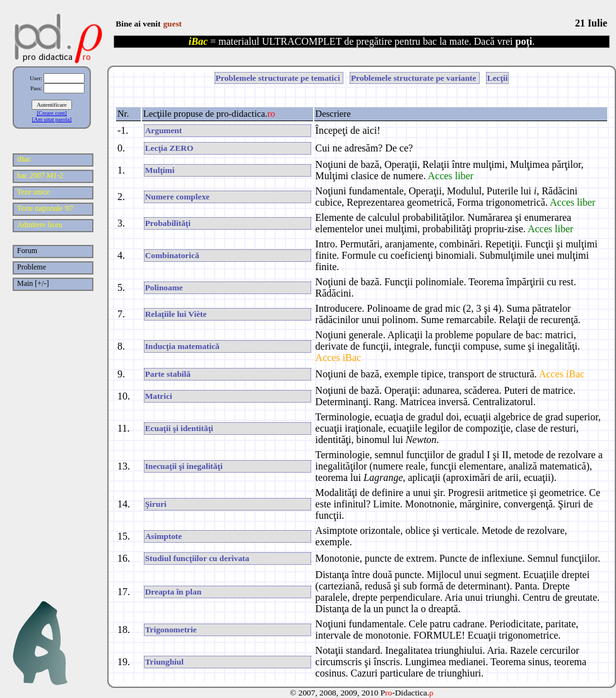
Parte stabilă (168, 374)
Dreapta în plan (173, 592)
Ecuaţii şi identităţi (179, 428)
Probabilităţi (168, 223)
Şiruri (156, 504)
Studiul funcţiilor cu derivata (197, 558)
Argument (164, 130)
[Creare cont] (52, 113)
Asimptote (164, 536)
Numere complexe (177, 197)
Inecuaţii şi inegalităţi (184, 466)
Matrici (159, 396)
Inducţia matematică (182, 346)
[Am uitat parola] (52, 119)
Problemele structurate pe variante (415, 78)
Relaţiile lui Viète (176, 314)
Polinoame (164, 287)
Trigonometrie (171, 630)
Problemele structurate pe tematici (279, 78)
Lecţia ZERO (169, 148)
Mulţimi (160, 170)
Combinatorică (172, 255)
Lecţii (498, 78)
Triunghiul (164, 662)
